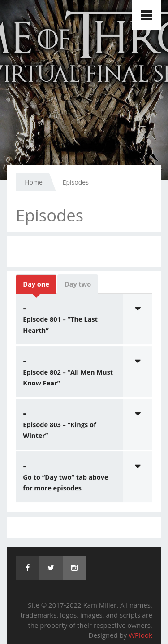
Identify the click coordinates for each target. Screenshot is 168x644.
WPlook (140, 635)
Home (34, 182)
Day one (36, 285)
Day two (78, 285)
